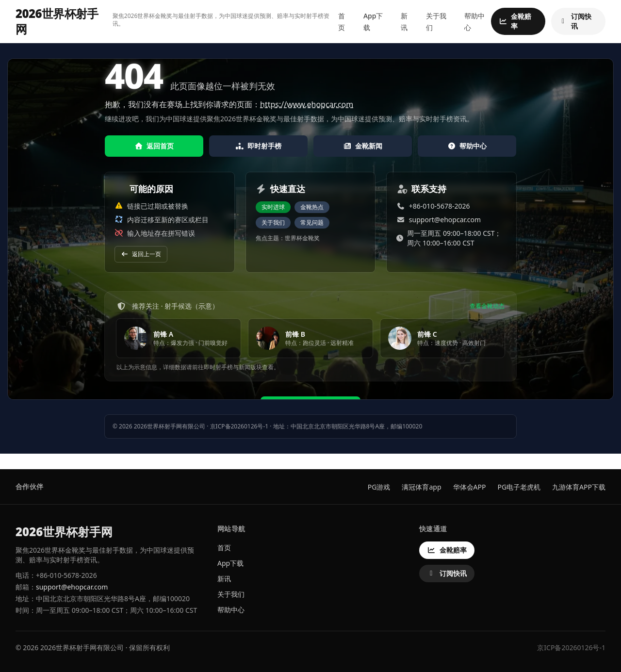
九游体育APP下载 (579, 487)
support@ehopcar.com (445, 220)
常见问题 (312, 222)
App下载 (230, 563)
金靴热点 (312, 207)
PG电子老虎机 (519, 487)
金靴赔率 (515, 21)
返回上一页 (141, 254)
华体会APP (470, 487)
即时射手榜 (259, 146)
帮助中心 (467, 146)
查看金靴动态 (487, 306)
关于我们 (273, 222)
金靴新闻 (363, 146)
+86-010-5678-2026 (440, 206)
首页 (224, 548)
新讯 (224, 579)
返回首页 (154, 146)
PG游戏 (379, 487)
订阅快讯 (575, 21)
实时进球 (273, 207)
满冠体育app (421, 487)
